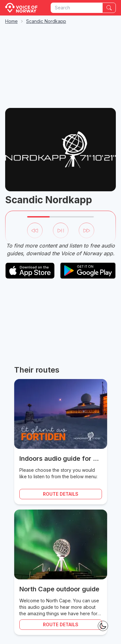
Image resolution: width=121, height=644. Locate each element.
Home (11, 21)
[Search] (109, 8)
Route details (61, 494)
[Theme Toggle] (103, 626)
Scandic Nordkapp (46, 21)
